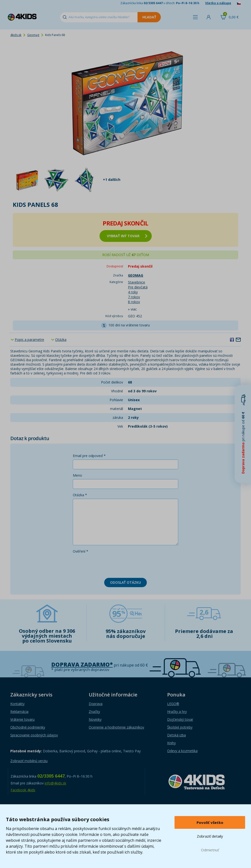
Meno (77, 475)
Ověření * (81, 551)
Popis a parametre (29, 340)
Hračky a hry (177, 712)
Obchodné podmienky (28, 727)
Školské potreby (180, 727)
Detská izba (176, 735)
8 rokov (134, 302)
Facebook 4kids (23, 790)
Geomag (33, 35)
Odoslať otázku (125, 582)
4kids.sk (16, 35)
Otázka (61, 340)
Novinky (95, 719)
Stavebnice (137, 282)
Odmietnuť (210, 850)
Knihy (171, 743)
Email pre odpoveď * (89, 456)
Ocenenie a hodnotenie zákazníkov (116, 727)
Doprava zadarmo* (82, 664)
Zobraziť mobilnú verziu (29, 761)
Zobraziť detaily (210, 836)
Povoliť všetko (210, 822)
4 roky (133, 292)
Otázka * (80, 495)
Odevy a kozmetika (182, 751)
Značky (94, 712)
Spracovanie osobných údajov (34, 735)
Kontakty (17, 704)
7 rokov (134, 297)
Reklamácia (19, 712)
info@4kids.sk (55, 783)
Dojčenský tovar (180, 719)
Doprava (96, 704)
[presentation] (110, 565)
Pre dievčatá (138, 287)
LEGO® (173, 704)
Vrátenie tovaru (22, 719)
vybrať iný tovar (127, 236)
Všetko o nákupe (218, 3)
